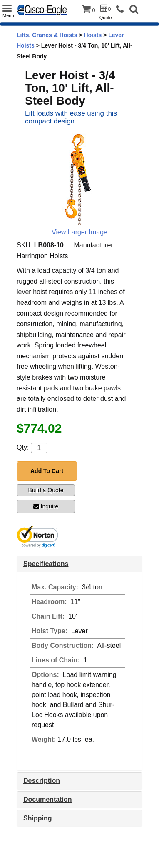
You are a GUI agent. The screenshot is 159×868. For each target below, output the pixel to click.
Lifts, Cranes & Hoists (47, 35)
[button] (134, 10)
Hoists (93, 35)
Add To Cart (47, 471)
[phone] (122, 9)
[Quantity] (39, 448)
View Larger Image (79, 232)
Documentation (47, 799)
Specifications (46, 564)
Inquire (46, 506)
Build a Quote (46, 490)
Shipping (37, 818)
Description (42, 781)
